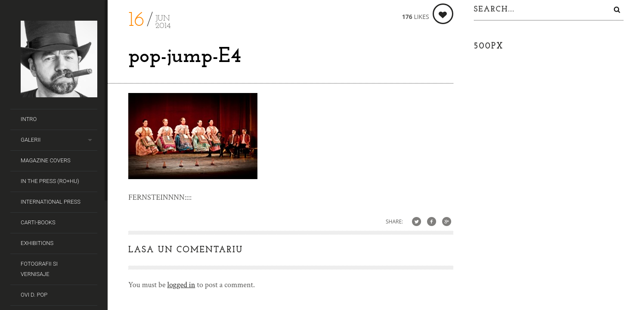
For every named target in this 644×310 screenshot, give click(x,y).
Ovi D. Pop (34, 295)
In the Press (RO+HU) (50, 181)
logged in (181, 285)
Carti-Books (38, 222)
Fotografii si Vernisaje (39, 269)
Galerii (31, 140)
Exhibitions (37, 243)
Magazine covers (46, 160)
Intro (29, 119)
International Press (51, 202)
